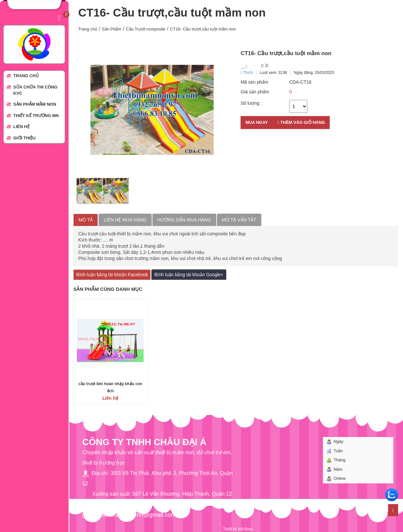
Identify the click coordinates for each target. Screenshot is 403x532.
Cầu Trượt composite (146, 29)
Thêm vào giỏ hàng (301, 122)
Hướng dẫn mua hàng (184, 220)
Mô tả (86, 220)
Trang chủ (88, 29)
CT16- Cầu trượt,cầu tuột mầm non (203, 29)
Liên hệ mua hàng (125, 220)
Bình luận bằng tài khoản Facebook (112, 275)
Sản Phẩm (112, 29)
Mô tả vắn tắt (239, 220)
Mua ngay (257, 122)
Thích (247, 73)
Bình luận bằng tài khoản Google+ (189, 275)
